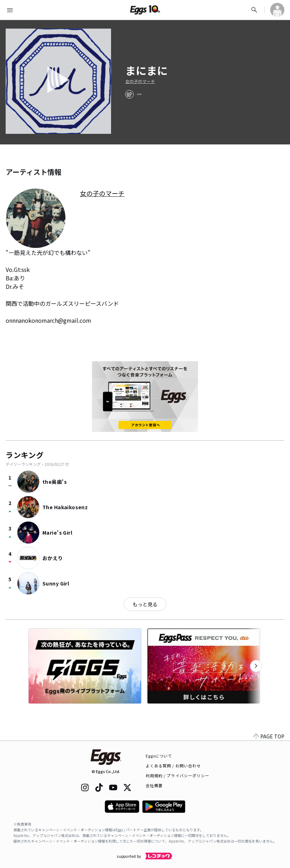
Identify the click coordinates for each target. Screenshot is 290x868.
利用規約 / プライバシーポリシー (178, 775)
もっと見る (145, 604)
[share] (129, 94)
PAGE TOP (269, 736)
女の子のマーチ (140, 81)
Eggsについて (159, 756)
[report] (139, 94)
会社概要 (154, 785)
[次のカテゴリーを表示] (256, 666)
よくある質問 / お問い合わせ (173, 766)
